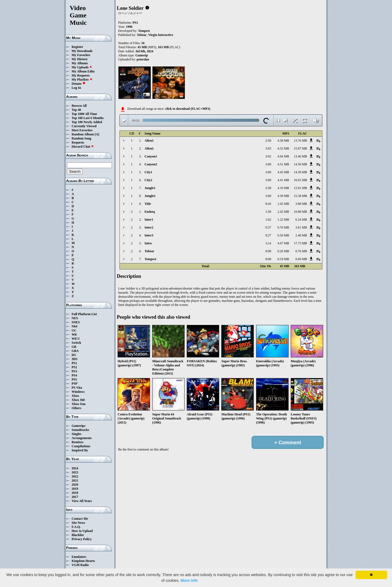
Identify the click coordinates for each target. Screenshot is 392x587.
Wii (74, 334)
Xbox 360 (78, 400)
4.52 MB (283, 148)
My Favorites (81, 55)
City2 (148, 180)
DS (74, 355)
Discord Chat (83, 147)
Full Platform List (84, 314)
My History (80, 59)
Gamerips (79, 426)
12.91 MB (300, 188)
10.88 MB (300, 212)
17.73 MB (300, 243)
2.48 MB (301, 235)
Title (148, 204)
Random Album (83, 134)
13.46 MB (300, 156)
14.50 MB (300, 164)
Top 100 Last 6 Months (88, 118)
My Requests (81, 75)
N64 (74, 326)
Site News (78, 523)
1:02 (268, 220)
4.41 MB (283, 180)
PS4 (74, 375)
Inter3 (149, 235)
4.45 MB (283, 172)
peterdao (143, 59)
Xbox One (79, 404)
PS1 (74, 363)
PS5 (74, 379)
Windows (78, 392)
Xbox (75, 396)
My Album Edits (83, 71)
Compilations (81, 446)
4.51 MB (283, 164)
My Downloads (82, 51)
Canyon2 (151, 164)
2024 (75, 468)
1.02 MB (283, 204)
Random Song (81, 138)
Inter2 (149, 227)
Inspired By (80, 450)
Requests (78, 142)
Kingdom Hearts (83, 561)
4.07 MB (283, 243)
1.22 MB (283, 220)
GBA (75, 351)
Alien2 (149, 148)
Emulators (79, 557)
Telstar (142, 35)
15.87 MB (300, 148)
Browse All (79, 106)
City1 (148, 172)
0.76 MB (283, 227)
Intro (148, 243)
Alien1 (149, 141)
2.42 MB (283, 212)
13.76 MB (300, 141)
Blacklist (78, 535)
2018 (75, 493)
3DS (74, 359)
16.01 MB (300, 180)
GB (74, 347)
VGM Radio (80, 565)
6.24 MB (301, 220)
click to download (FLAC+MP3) (188, 109)
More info (189, 580)
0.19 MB (283, 259)
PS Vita (77, 388)
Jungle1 (150, 188)
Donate (79, 84)
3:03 (268, 148)
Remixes (77, 442)
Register (77, 47)
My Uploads (82, 67)
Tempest (144, 31)
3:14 (268, 243)
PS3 (74, 371)
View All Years (82, 501)
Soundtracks (80, 430)
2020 (75, 485)
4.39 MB (283, 196)
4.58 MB (283, 141)
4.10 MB (283, 188)
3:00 (268, 164)
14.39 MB (300, 172)
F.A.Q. (76, 527)
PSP (74, 384)
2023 (75, 472)
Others (76, 408)
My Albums (80, 63)
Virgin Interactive (161, 35)
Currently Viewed (84, 126)
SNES (76, 322)
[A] (97, 134)
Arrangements (82, 438)
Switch (76, 343)
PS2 (74, 367)
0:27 (268, 235)
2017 (75, 497)
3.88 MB (301, 204)
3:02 (268, 156)
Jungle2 (150, 196)
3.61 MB (301, 227)
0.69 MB (301, 259)
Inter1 (149, 220)
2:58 (268, 141)
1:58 (268, 212)
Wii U (76, 339)
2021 (75, 480)
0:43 (268, 204)
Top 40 (76, 110)
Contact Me (80, 519)
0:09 (268, 251)
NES (75, 318)
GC (74, 330)
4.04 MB (283, 156)
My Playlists (82, 80)
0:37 (268, 227)
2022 (75, 476)
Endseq (150, 212)
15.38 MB (300, 196)
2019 (75, 489)
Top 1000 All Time (84, 114)
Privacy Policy (82, 539)
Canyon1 (151, 156)
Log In (76, 88)
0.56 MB (283, 235)
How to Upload (82, 531)
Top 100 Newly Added (87, 122)
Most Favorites (82, 130)
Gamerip (142, 55)
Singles (76, 434)
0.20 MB (283, 251)
